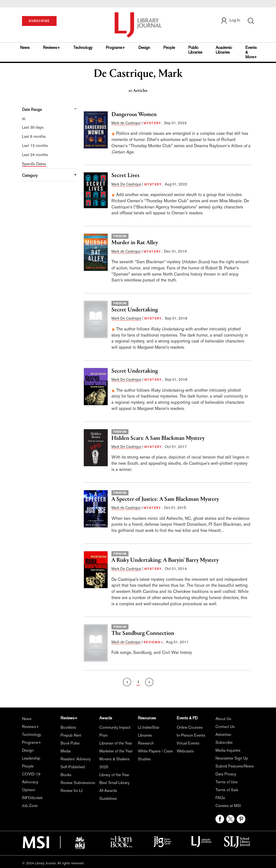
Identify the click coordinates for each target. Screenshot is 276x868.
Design (144, 48)
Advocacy (30, 782)
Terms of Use (226, 782)
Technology (83, 48)
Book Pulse (70, 743)
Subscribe (224, 742)
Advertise (223, 735)
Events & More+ (251, 52)
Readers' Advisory (76, 759)
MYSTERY (152, 123)
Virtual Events (188, 743)
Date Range (32, 110)
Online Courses (190, 727)
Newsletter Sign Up (232, 758)
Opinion (29, 790)
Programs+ (115, 48)
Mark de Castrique (126, 123)
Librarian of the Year (116, 743)
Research (146, 743)
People (169, 48)
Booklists (68, 727)
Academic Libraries (224, 50)
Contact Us (225, 727)
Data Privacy (226, 774)
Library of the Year (114, 775)
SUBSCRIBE (39, 21)
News (25, 48)
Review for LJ (72, 791)
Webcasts (185, 751)
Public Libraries (195, 50)
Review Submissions (78, 783)
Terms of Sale (227, 790)
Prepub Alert (71, 735)
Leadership (31, 758)
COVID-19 (31, 774)
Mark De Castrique (126, 184)
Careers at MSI (228, 806)
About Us (223, 719)
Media (66, 751)
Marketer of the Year (116, 751)
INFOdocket (32, 798)
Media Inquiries (228, 750)
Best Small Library (114, 783)
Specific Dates (34, 164)
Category (30, 175)
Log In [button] (230, 20)
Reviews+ (52, 48)
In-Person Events (191, 735)
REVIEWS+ (153, 642)
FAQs (220, 798)
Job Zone (30, 806)
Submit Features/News (235, 766)
